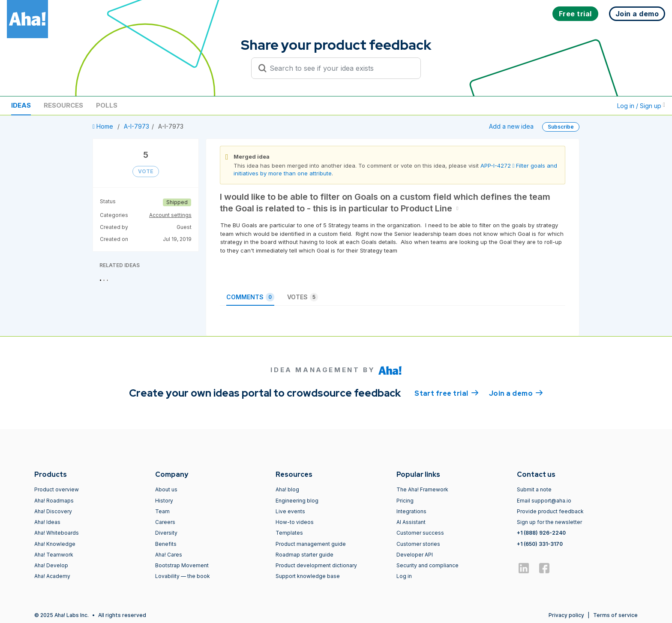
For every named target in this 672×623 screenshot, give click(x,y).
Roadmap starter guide (304, 555)
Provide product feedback (550, 511)
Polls (107, 105)
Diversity (166, 533)
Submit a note (534, 489)
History (164, 501)
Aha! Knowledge (55, 544)
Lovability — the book (183, 576)
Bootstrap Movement (182, 565)
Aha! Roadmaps (54, 501)
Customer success (420, 533)
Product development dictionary (316, 565)
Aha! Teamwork (54, 555)
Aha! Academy (52, 576)
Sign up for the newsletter (549, 522)
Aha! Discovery (53, 511)
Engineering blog (297, 501)
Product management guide (311, 544)
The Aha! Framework (422, 489)
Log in (404, 576)
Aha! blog (287, 489)
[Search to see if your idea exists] (340, 68)
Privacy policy (566, 615)
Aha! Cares (169, 555)
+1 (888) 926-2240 (541, 533)
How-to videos (295, 522)
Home (104, 126)
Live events (290, 511)
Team (162, 511)
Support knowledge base (308, 576)
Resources (63, 105)
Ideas (21, 105)
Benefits (166, 544)
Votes (303, 297)
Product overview (57, 489)
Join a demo (516, 393)
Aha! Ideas (47, 522)
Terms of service (615, 615)
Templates (289, 533)
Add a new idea (511, 126)
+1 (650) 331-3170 (540, 544)
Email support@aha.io (544, 501)
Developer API (415, 555)
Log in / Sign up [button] (641, 106)
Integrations (411, 511)
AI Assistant (411, 522)
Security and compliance (427, 565)
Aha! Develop (51, 565)
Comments (250, 297)
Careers (165, 522)
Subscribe (561, 127)
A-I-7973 (136, 126)
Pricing (405, 501)
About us (166, 489)
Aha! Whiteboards (57, 533)
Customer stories (418, 544)
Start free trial (447, 393)
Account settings (170, 215)
